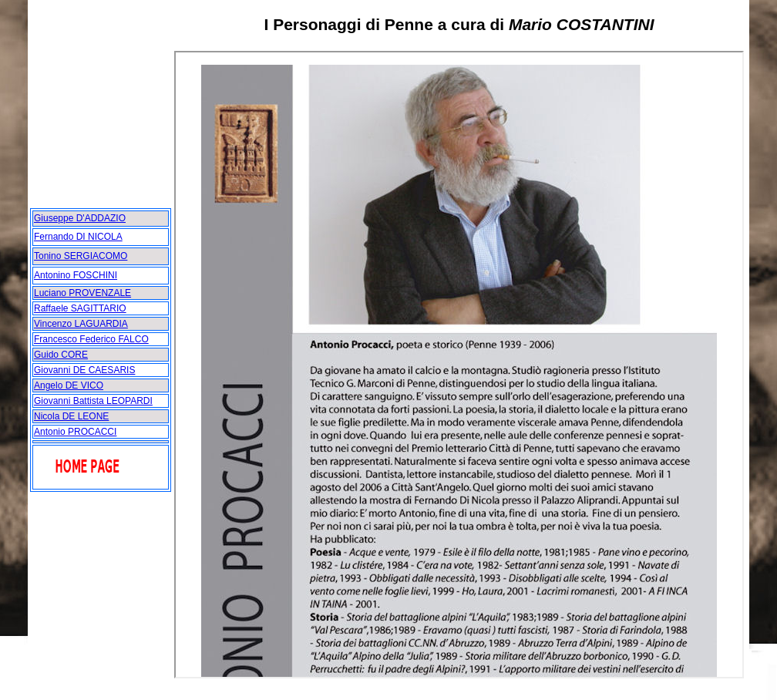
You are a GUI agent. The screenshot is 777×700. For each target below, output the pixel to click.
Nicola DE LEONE (71, 416)
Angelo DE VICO (69, 385)
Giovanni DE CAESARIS (84, 370)
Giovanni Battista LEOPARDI (93, 401)
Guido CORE (61, 355)
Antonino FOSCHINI (76, 275)
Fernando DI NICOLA (78, 237)
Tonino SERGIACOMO (81, 256)
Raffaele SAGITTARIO (80, 308)
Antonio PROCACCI (75, 432)
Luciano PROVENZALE (82, 293)
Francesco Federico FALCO (91, 339)
